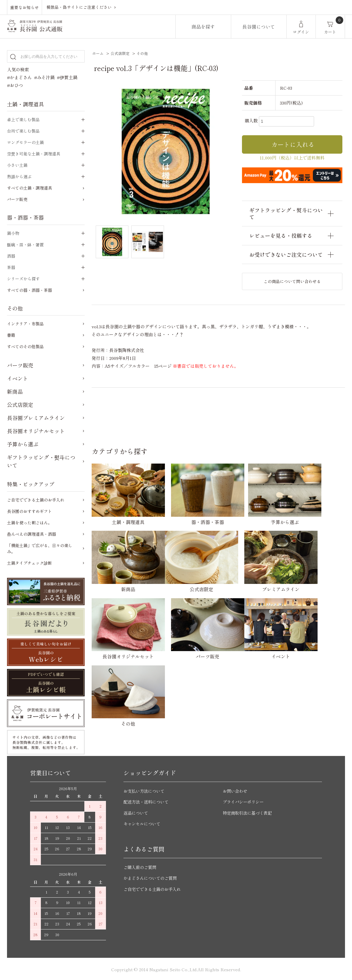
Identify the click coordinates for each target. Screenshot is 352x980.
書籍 (11, 335)
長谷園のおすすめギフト (29, 511)
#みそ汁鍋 (44, 77)
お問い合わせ (236, 789)
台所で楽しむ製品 (23, 131)
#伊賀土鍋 (67, 77)
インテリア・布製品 (25, 324)
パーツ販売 (17, 199)
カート (330, 32)
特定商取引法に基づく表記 (249, 811)
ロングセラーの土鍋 (25, 142)
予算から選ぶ (23, 444)
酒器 (11, 256)
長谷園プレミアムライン (36, 418)
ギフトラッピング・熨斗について (41, 461)
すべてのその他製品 (25, 346)
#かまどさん (19, 77)
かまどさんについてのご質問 (152, 877)
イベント (18, 378)
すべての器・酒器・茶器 (29, 290)
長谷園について (259, 27)
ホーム (98, 53)
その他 (142, 53)
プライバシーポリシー (245, 801)
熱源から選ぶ (19, 176)
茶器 (11, 267)
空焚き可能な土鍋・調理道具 (34, 154)
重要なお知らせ (25, 7)
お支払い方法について (145, 789)
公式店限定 (120, 53)
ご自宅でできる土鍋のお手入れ (36, 500)
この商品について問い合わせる (292, 281)
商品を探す (203, 27)
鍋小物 (13, 233)
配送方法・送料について (148, 801)
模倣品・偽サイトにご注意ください (79, 7)
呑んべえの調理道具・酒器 (32, 534)
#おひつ (15, 85)
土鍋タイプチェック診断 (29, 563)
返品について (137, 811)
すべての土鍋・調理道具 (29, 188)
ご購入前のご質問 (141, 866)
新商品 (15, 391)
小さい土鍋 (17, 165)
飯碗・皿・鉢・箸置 (25, 244)
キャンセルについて (143, 822)
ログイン (301, 32)
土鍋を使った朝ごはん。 (29, 523)
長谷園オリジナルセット (36, 431)
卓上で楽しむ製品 (23, 119)
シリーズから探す (23, 279)
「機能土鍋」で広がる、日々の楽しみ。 (40, 548)
